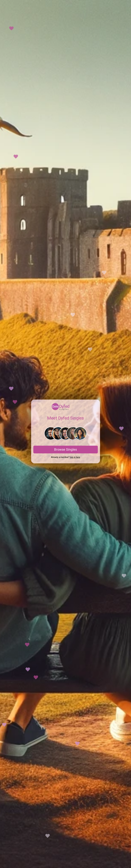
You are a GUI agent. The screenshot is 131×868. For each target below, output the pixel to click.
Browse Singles (65, 450)
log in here (75, 457)
